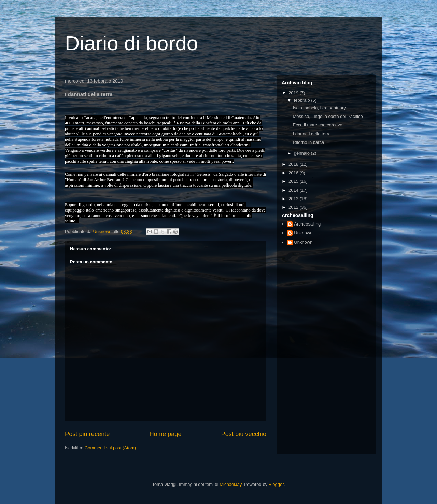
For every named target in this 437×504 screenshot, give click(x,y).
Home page (165, 434)
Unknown (303, 233)
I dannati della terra (312, 134)
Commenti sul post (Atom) (110, 448)
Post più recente (87, 434)
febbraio (303, 100)
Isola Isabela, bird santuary (319, 108)
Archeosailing (307, 224)
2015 (294, 181)
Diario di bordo (131, 43)
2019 (294, 93)
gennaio (302, 153)
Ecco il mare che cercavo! (318, 125)
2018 (294, 164)
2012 (294, 207)
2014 (294, 190)
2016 (294, 173)
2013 (294, 199)
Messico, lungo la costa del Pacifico (328, 116)
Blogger (276, 484)
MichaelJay (230, 484)
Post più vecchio (244, 434)
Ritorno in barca (308, 142)
